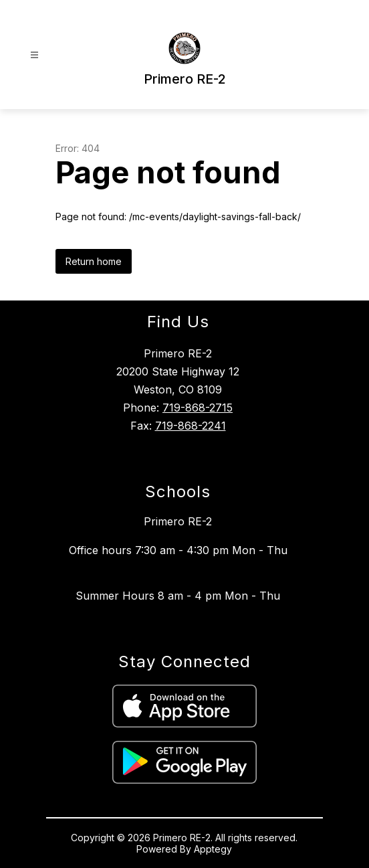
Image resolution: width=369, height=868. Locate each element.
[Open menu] (34, 55)
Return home (94, 261)
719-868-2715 (198, 408)
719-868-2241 (191, 426)
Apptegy (213, 849)
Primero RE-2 (178, 521)
